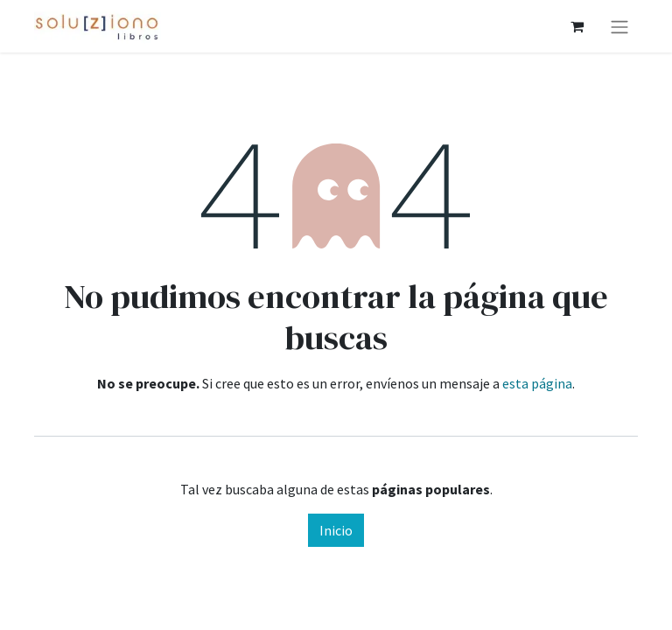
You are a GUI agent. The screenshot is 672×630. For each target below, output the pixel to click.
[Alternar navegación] (619, 26)
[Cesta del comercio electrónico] (577, 26)
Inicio (336, 530)
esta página (537, 383)
